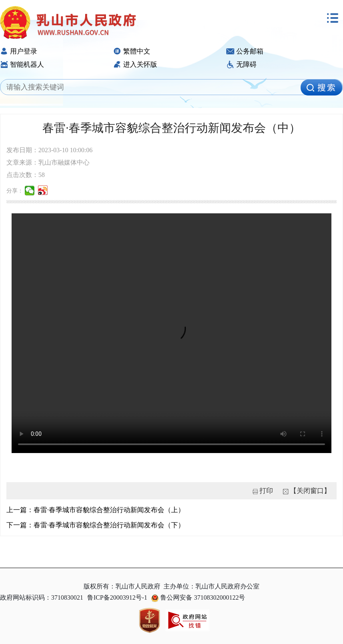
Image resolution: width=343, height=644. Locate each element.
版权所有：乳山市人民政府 (122, 586)
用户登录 (19, 51)
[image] (321, 87)
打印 (266, 491)
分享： (15, 191)
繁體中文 (132, 51)
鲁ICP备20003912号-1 (117, 597)
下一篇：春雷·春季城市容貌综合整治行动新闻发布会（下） (96, 525)
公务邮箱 (245, 51)
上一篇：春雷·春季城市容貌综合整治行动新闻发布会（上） (96, 510)
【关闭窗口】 (310, 491)
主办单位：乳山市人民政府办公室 (211, 586)
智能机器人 (22, 65)
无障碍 (241, 65)
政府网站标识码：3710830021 (42, 597)
